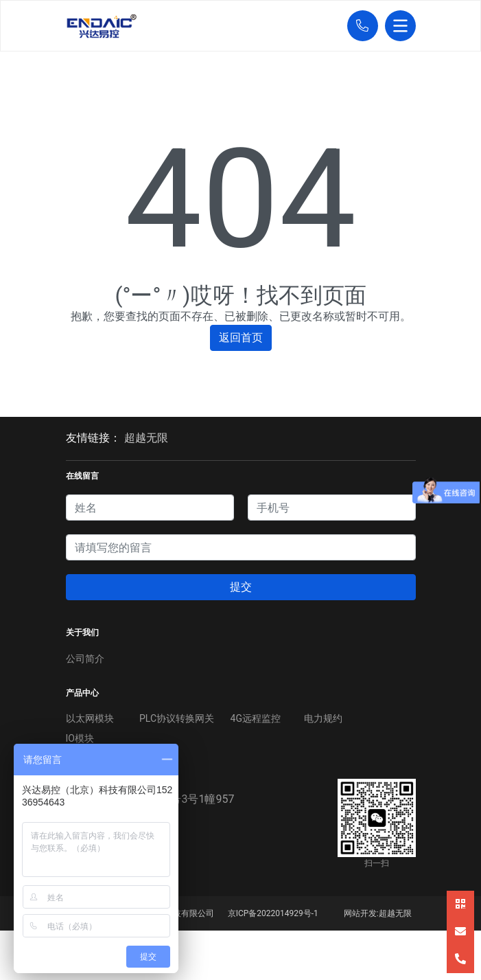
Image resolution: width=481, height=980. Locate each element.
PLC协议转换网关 (177, 718)
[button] (359, 26)
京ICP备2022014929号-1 (273, 913)
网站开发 (360, 913)
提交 (241, 587)
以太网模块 (90, 718)
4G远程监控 (256, 718)
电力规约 (323, 718)
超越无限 (146, 438)
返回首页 (241, 338)
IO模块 (80, 738)
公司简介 (85, 659)
